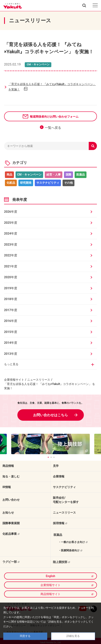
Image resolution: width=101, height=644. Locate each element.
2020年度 (11, 277)
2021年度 (11, 266)
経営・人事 (54, 175)
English (50, 576)
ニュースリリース (39, 380)
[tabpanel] (51, 444)
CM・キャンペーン (29, 175)
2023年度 (11, 245)
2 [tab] (51, 457)
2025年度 (11, 223)
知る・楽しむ (11, 476)
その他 (68, 183)
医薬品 (81, 175)
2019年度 (11, 288)
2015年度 (11, 332)
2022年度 (11, 255)
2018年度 (11, 299)
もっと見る (11, 364)
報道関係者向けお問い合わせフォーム (54, 117)
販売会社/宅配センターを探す (66, 500)
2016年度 (11, 321)
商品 (9, 175)
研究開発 (26, 183)
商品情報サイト (50, 594)
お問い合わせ (11, 500)
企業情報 (59, 476)
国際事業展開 (11, 523)
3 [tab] (54, 457)
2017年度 (11, 310)
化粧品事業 (10, 534)
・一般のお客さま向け (72, 542)
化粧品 (11, 183)
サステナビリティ (48, 183)
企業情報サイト (14, 380)
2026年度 (11, 212)
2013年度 (11, 354)
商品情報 (8, 466)
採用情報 (59, 523)
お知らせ (8, 513)
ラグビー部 (10, 562)
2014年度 (11, 343)
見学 (56, 466)
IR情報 (7, 487)
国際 (68, 175)
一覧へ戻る (53, 128)
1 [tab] (48, 457)
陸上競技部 (60, 562)
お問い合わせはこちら (50, 415)
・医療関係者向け (69, 550)
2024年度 (11, 234)
